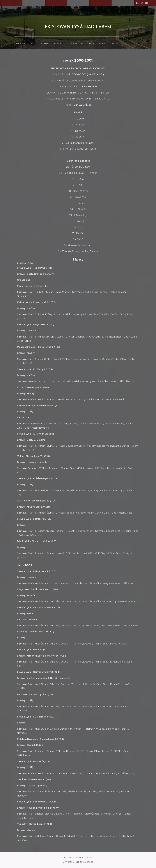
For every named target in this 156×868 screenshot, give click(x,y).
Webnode (88, 862)
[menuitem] (37, 43)
